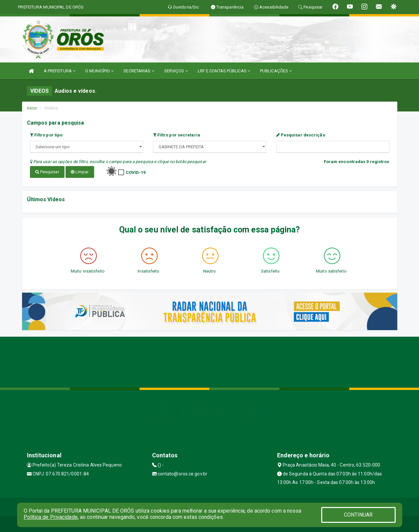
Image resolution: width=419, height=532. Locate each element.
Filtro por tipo (46, 135)
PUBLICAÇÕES (276, 71)
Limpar (80, 172)
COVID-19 (136, 172)
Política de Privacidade (51, 517)
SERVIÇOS (176, 71)
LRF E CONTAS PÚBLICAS (224, 71)
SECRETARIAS (139, 71)
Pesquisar (47, 172)
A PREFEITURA (60, 71)
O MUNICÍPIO (99, 71)
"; (210, 147)
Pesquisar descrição (301, 135)
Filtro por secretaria (177, 135)
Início (32, 108)
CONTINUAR (358, 515)
